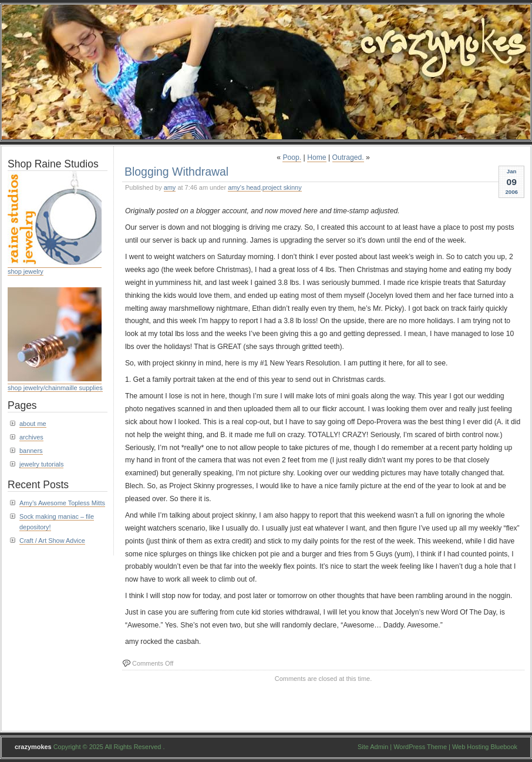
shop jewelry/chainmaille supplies (55, 388)
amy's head (244, 187)
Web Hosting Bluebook (485, 747)
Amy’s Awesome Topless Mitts (62, 503)
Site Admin (373, 747)
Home (316, 157)
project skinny (282, 187)
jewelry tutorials (41, 464)
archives (31, 437)
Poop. (292, 157)
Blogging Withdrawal (176, 172)
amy (170, 187)
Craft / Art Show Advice (52, 541)
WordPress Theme (420, 747)
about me (33, 424)
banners (31, 451)
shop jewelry (26, 271)
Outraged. (348, 157)
